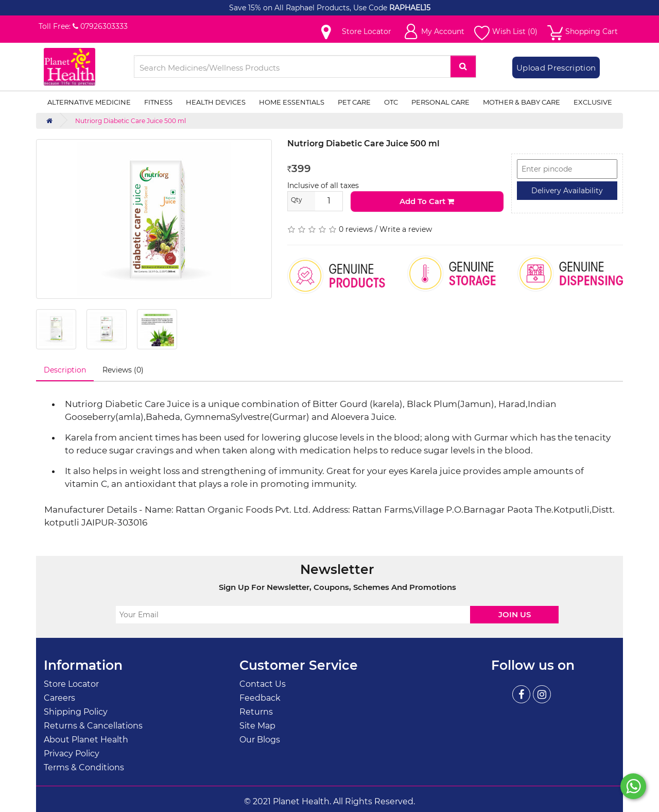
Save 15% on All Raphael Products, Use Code (309, 8)
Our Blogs (260, 740)
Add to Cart (427, 201)
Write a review (406, 229)
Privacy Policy (72, 754)
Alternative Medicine (89, 102)
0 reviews (356, 229)
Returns (256, 712)
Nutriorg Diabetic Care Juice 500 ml (131, 121)
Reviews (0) (123, 370)
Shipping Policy (76, 712)
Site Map (257, 726)
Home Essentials (292, 102)
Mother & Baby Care (522, 102)
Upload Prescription (556, 68)
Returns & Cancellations (93, 726)
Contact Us (263, 684)
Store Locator (71, 684)
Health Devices (216, 102)
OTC (391, 102)
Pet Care (354, 102)
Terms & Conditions (84, 767)
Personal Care (440, 102)
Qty (297, 200)
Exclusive (593, 102)
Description (65, 370)
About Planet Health (86, 740)
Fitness (158, 102)
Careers (59, 698)
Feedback (260, 698)
